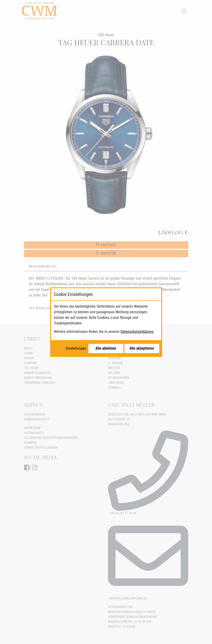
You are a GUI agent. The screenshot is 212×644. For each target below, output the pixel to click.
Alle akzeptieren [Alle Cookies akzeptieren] (142, 348)
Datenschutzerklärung (137, 332)
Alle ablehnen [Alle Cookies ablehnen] (106, 348)
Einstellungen (76, 348)
